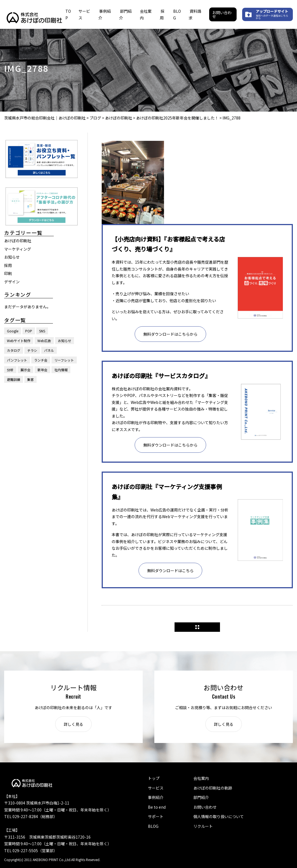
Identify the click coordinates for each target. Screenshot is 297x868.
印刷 (8, 273)
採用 (8, 265)
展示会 (25, 370)
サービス (156, 788)
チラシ (32, 350)
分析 (10, 370)
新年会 (42, 370)
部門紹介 (201, 797)
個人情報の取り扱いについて (219, 816)
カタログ (14, 350)
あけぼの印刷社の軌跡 (213, 788)
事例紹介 (156, 797)
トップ (154, 778)
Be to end (157, 807)
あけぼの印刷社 (18, 241)
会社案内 (201, 778)
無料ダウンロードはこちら (170, 571)
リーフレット (64, 360)
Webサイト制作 (19, 341)
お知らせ (12, 257)
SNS (42, 331)
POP (29, 331)
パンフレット (17, 360)
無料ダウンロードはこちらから (170, 334)
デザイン (12, 282)
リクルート (203, 826)
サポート (156, 816)
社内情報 (61, 370)
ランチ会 (41, 360)
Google (13, 331)
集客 (30, 379)
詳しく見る (73, 724)
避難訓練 (14, 379)
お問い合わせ (222, 14)
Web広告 (44, 341)
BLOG (153, 826)
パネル (49, 350)
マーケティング (18, 249)
